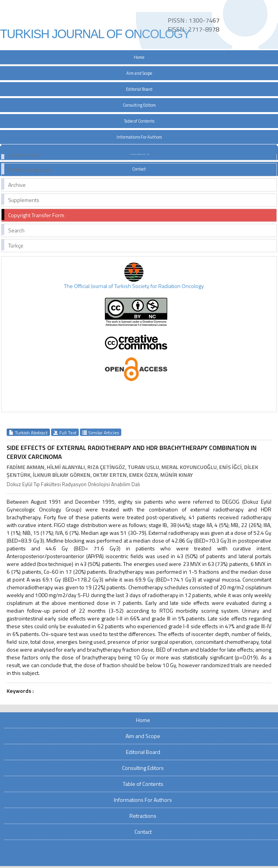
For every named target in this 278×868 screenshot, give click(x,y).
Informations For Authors (139, 137)
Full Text (65, 432)
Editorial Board (139, 89)
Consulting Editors (139, 105)
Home (139, 57)
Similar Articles (101, 432)
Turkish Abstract (28, 432)
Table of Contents (139, 121)
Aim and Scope (139, 73)
